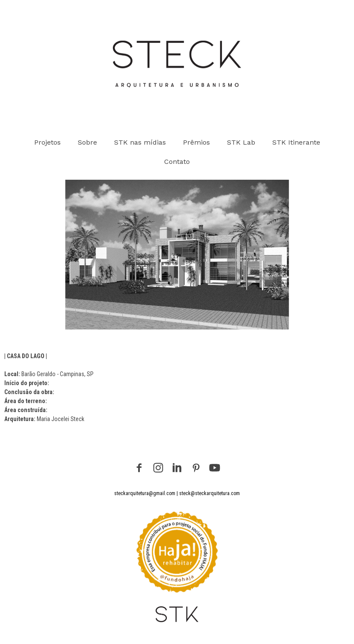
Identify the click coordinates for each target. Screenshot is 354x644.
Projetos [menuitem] (47, 142)
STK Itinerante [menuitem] (296, 142)
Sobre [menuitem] (87, 142)
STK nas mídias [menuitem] (140, 142)
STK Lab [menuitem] (241, 142)
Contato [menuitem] (177, 162)
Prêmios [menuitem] (196, 142)
